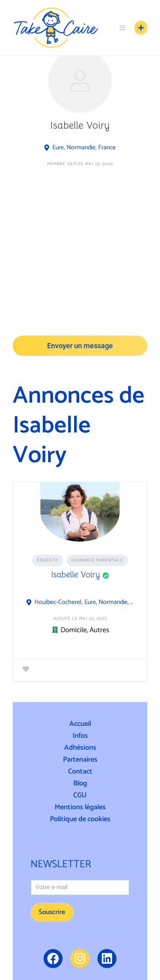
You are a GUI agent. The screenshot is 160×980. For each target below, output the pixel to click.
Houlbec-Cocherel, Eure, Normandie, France (84, 602)
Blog (80, 783)
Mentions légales (80, 807)
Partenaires (80, 760)
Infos (80, 736)
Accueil (80, 724)
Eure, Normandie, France (84, 148)
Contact (80, 772)
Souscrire (52, 912)
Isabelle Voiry (76, 575)
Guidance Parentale (97, 560)
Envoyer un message (80, 346)
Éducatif (48, 560)
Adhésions (80, 748)
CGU (80, 795)
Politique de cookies (80, 819)
